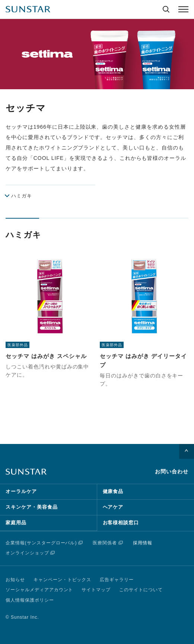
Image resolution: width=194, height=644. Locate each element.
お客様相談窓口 (121, 523)
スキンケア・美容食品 (32, 507)
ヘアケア (113, 507)
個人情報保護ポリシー (30, 600)
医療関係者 (105, 543)
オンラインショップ (27, 553)
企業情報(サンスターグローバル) (41, 543)
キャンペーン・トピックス (63, 580)
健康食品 (113, 491)
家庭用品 (16, 523)
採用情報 (143, 543)
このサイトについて (141, 590)
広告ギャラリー (117, 580)
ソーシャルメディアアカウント (39, 590)
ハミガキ (22, 196)
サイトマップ (96, 590)
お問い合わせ (172, 471)
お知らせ (15, 580)
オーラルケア (21, 491)
